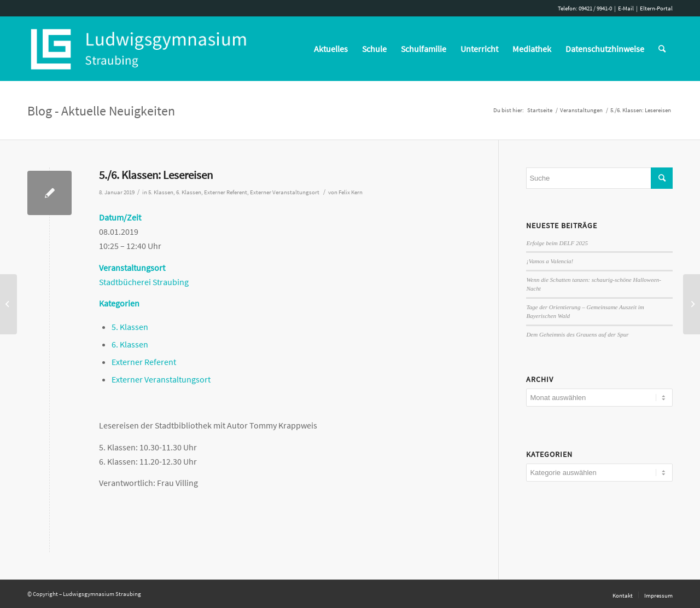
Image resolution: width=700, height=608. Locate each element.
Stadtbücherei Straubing (144, 282)
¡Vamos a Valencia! (550, 261)
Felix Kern (351, 192)
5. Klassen (161, 192)
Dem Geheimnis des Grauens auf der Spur (577, 334)
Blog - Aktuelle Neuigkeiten (101, 111)
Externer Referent (226, 192)
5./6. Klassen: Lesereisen (156, 175)
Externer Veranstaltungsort (285, 192)
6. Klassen (189, 192)
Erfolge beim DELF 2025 (557, 243)
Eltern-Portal (656, 8)
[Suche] (662, 49)
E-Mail (626, 8)
